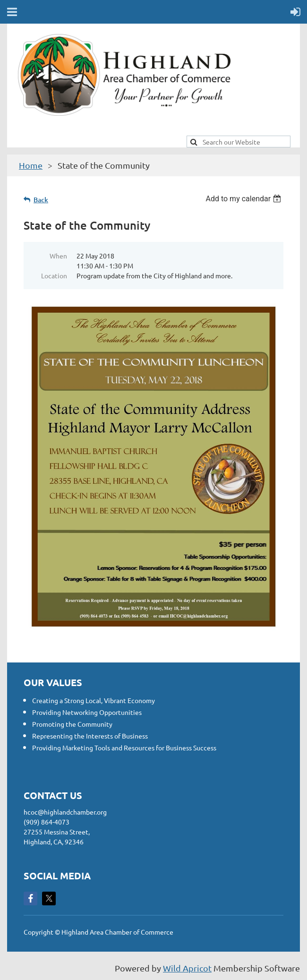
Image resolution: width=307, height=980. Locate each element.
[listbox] (244, 199)
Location (54, 275)
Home (31, 165)
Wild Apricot (187, 968)
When (58, 256)
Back (41, 200)
